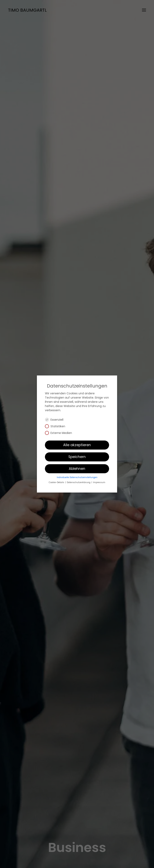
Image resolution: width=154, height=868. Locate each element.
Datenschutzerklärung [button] (79, 482)
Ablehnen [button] (77, 469)
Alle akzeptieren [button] (77, 445)
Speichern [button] (77, 457)
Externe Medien (60, 433)
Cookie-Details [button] (57, 482)
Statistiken (57, 426)
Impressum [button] (99, 482)
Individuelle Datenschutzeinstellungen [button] (77, 477)
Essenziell (56, 420)
